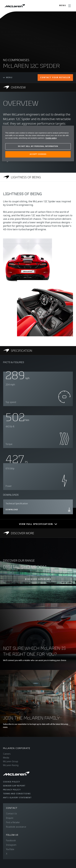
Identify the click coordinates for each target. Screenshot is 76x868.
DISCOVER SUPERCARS (38, 579)
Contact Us (11, 814)
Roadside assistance (16, 827)
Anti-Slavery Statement (17, 798)
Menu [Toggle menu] (8, 77)
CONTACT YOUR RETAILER (55, 77)
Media (6, 758)
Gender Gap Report (14, 786)
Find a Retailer (13, 822)
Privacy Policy (12, 790)
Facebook (11, 840)
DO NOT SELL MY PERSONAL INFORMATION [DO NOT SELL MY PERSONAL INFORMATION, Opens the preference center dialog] (38, 146)
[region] (38, 143)
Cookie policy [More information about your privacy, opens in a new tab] (51, 138)
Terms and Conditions (17, 794)
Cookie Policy (11, 782)
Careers (7, 754)
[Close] (70, 129)
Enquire (10, 818)
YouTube (10, 849)
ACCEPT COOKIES (38, 154)
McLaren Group (11, 761)
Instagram (11, 845)
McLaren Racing (11, 765)
